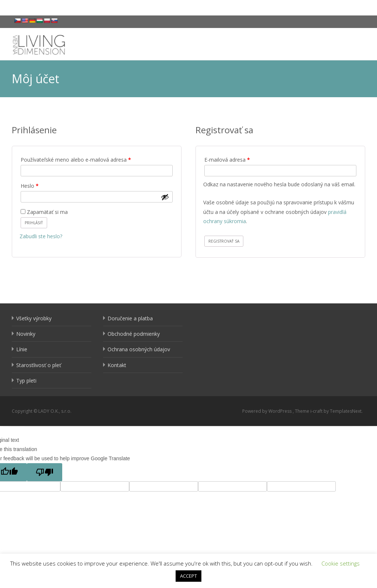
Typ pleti (26, 381)
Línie (22, 349)
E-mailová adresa (237, 159)
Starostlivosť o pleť (39, 365)
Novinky (26, 334)
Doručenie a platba (130, 318)
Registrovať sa (224, 241)
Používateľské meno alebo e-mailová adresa (85, 159)
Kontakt (117, 365)
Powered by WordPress (267, 411)
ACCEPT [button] (188, 576)
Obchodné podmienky (134, 334)
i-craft (317, 411)
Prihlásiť (34, 223)
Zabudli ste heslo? (41, 236)
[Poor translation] (45, 472)
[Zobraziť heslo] (165, 197)
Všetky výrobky (34, 318)
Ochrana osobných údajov (139, 349)
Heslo (39, 185)
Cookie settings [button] (341, 563)
